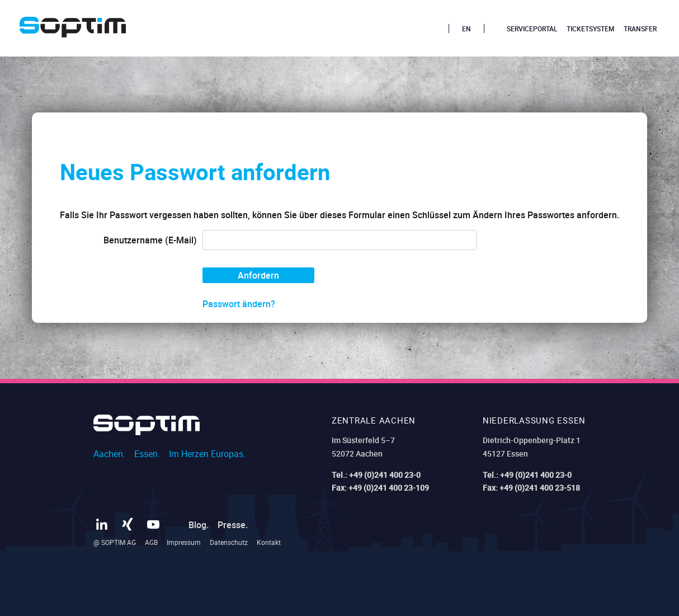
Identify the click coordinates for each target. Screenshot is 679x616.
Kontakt (269, 542)
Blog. (199, 525)
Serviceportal (532, 29)
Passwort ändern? (239, 304)
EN (466, 29)
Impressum (184, 542)
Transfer (640, 29)
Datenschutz (229, 542)
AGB (151, 542)
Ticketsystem (591, 29)
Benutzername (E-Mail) (150, 240)
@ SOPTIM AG (115, 542)
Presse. (233, 525)
